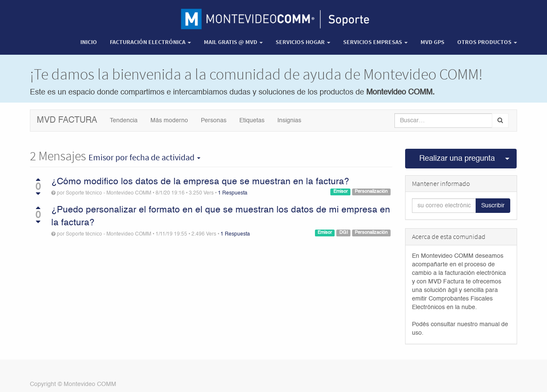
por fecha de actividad (144, 157)
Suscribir (493, 206)
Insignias (289, 121)
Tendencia (124, 121)
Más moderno (169, 121)
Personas (214, 121)
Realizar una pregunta (457, 159)
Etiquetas (252, 121)
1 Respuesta (233, 193)
